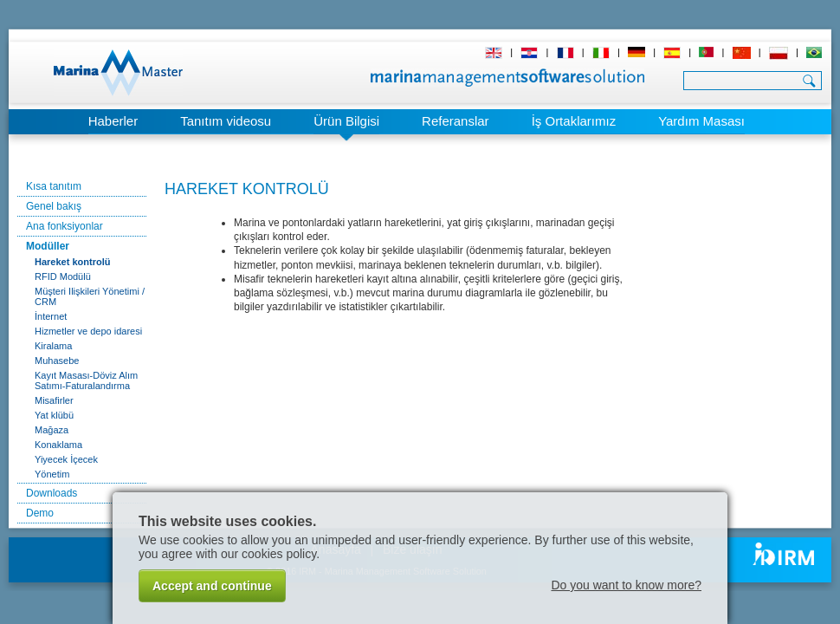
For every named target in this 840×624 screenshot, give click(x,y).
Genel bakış (54, 206)
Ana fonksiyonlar (65, 226)
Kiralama (53, 346)
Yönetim (52, 474)
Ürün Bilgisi (346, 121)
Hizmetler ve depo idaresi (88, 331)
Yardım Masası (701, 121)
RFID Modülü (63, 276)
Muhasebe (57, 361)
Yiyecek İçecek (66, 459)
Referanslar (456, 121)
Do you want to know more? (626, 585)
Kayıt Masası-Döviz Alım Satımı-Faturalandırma (86, 380)
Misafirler (54, 400)
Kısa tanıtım (54, 186)
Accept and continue (212, 586)
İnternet (51, 316)
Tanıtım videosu (226, 121)
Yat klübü (54, 415)
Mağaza (52, 430)
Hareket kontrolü (72, 262)
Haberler (113, 121)
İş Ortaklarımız (574, 121)
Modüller (48, 246)
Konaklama (58, 445)
